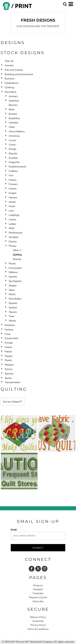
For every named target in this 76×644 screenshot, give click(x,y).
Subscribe (38, 601)
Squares (13, 303)
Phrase (12, 246)
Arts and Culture (14, 70)
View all (9, 61)
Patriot (8, 352)
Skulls (12, 294)
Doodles (13, 158)
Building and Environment (19, 74)
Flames (13, 180)
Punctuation (15, 268)
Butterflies (14, 118)
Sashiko (13, 277)
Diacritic (13, 153)
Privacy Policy (38, 625)
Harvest (13, 198)
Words (12, 321)
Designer (38, 589)
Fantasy (9, 330)
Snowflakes (15, 299)
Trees (12, 316)
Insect (12, 206)
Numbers (14, 237)
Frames (13, 189)
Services (9, 374)
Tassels (13, 312)
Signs (12, 290)
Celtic (12, 127)
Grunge (9, 343)
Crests (12, 145)
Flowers (13, 184)
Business (10, 79)
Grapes (13, 193)
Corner (12, 140)
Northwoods (16, 233)
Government (11, 338)
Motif (12, 228)
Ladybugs (14, 215)
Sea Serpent (15, 281)
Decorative (10, 92)
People (9, 356)
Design (13, 149)
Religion (9, 365)
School (9, 369)
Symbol (13, 308)
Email (14, 530)
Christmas (14, 136)
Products (38, 585)
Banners (13, 105)
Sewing (17, 259)
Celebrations (12, 83)
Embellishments (18, 167)
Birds (12, 109)
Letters (12, 224)
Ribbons (13, 272)
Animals (9, 65)
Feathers (13, 171)
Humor (8, 347)
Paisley (13, 242)
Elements (10, 325)
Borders (13, 114)
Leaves (12, 220)
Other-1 (17, 250)
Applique (14, 101)
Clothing (9, 87)
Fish (11, 175)
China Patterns (17, 131)
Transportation (13, 382)
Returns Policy (38, 617)
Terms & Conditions (38, 629)
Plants (12, 264)
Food (7, 334)
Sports (8, 378)
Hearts (12, 202)
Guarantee (38, 621)
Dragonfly (14, 162)
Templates (38, 593)
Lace (11, 211)
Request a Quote (38, 597)
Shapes (13, 286)
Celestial (13, 123)
